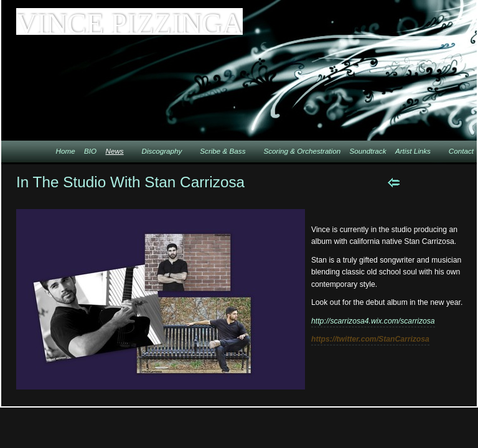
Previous (394, 182)
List (457, 182)
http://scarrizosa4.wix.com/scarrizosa (373, 321)
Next (425, 182)
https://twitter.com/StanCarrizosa (370, 339)
